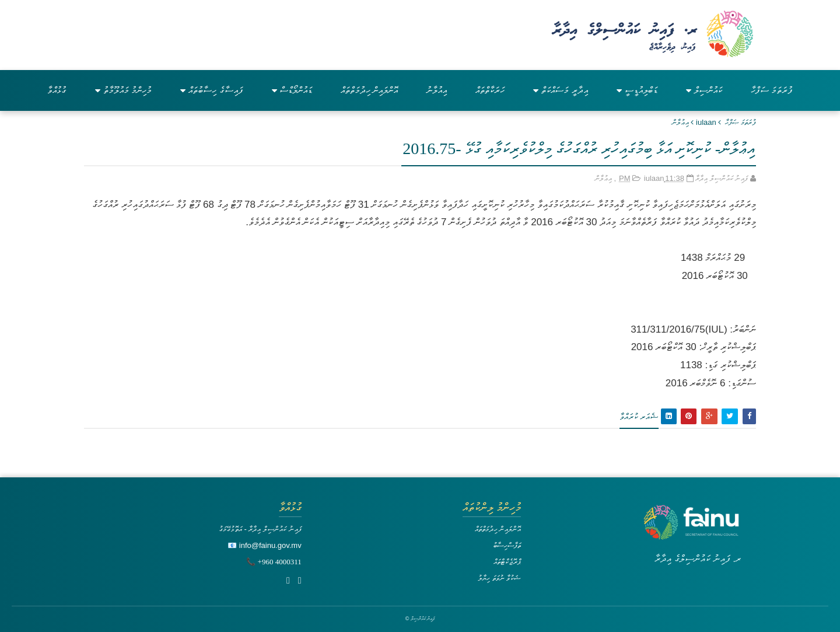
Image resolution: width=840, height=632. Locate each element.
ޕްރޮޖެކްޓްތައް (507, 562)
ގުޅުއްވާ (57, 90)
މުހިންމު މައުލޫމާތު (123, 90)
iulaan (706, 122)
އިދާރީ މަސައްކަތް (560, 90)
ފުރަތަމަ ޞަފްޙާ (741, 122)
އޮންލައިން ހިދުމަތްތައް (369, 90)
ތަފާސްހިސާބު (507, 545)
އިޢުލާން (680, 122)
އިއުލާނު (437, 90)
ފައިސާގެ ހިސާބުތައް (211, 90)
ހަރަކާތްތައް (490, 90)
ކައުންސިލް (704, 90)
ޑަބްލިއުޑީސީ (637, 90)
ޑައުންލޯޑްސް (292, 90)
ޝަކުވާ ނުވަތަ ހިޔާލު (499, 578)
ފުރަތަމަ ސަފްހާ (772, 90)
